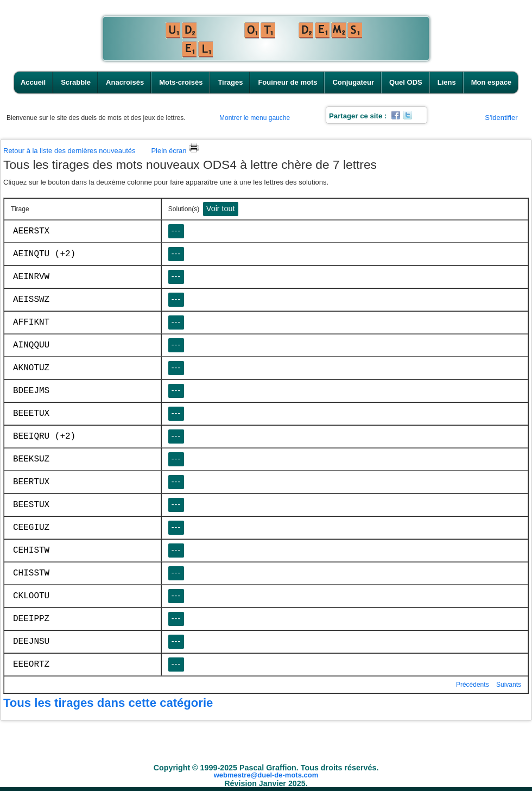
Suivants (509, 685)
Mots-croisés (181, 82)
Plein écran (175, 151)
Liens (447, 82)
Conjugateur (353, 82)
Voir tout (221, 208)
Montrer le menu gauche (255, 118)
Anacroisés (125, 82)
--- (176, 231)
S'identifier (501, 118)
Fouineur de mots (287, 82)
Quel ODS (406, 82)
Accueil (33, 82)
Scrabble (76, 82)
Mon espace (491, 82)
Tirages (230, 82)
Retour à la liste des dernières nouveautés (69, 151)
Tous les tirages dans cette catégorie (108, 703)
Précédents (473, 685)
